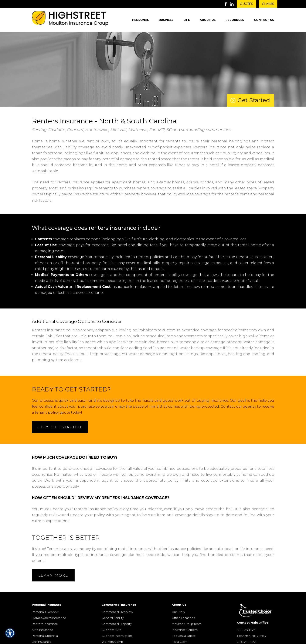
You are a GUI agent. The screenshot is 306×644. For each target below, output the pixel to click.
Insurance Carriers (185, 630)
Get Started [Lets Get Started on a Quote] (254, 100)
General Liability (113, 618)
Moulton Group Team (187, 624)
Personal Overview (45, 612)
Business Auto (112, 630)
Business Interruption (117, 636)
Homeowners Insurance (49, 618)
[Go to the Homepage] (70, 19)
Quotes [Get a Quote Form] (246, 4)
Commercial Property (117, 624)
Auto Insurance (42, 630)
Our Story (178, 612)
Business (166, 20)
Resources (235, 20)
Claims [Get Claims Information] (268, 4)
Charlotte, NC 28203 (251, 636)
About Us (208, 20)
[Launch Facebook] (227, 4)
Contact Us (264, 20)
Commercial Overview (117, 612)
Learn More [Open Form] (53, 575)
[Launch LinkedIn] (233, 4)
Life (187, 20)
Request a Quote (184, 636)
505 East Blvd (246, 630)
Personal (141, 20)
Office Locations (183, 618)
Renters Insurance (45, 624)
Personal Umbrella (45, 636)
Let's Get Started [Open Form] (60, 427)
